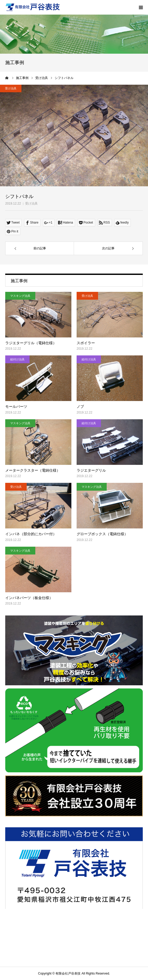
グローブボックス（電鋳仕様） (102, 534)
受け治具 (31, 204)
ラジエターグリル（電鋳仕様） (31, 343)
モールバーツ (16, 406)
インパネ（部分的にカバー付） (31, 534)
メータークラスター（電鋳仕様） (33, 470)
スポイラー (86, 343)
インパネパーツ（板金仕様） (29, 598)
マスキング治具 (20, 296)
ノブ (80, 406)
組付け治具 (17, 359)
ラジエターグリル (91, 470)
